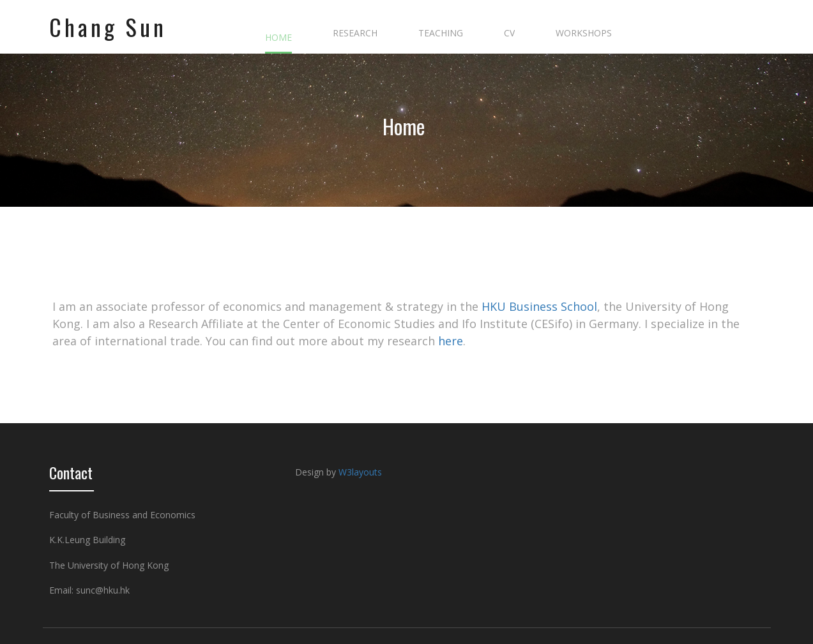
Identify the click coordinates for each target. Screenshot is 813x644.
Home (376, 126)
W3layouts (360, 472)
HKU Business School (539, 306)
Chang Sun (108, 27)
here (451, 341)
